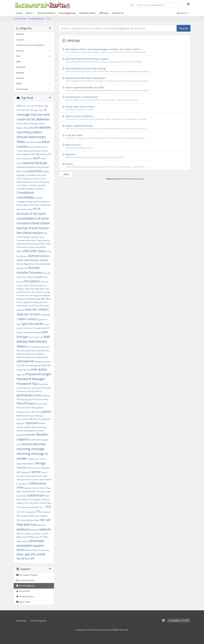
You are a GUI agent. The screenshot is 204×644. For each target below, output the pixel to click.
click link (42, 185)
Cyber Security (43, 240)
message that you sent (39, 347)
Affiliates (104, 13)
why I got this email (31, 554)
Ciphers (24, 185)
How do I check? (37, 309)
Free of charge (32, 295)
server (36, 472)
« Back (66, 174)
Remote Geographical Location (30, 431)
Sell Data (31, 468)
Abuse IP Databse (31, 124)
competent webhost (25, 189)
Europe (39, 285)
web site (41, 525)
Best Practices (43, 167)
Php (18, 399)
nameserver (25, 361)
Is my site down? (125, 137)
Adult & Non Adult (33, 142)
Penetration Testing (25, 391)
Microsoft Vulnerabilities (33, 354)
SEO (18, 472)
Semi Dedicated (43, 468)
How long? (45, 315)
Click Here (33, 185)
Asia (18, 158)
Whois (29, 550)
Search (184, 28)
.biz (24, 106)
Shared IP (125, 156)
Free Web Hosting (33, 299)
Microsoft (36, 351)
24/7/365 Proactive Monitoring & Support (125, 60)
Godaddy (35, 302)
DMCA (19, 251)
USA (18, 520)
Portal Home (20, 19)
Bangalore (31, 167)
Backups (41, 163)
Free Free (21, 295)
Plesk (46, 399)
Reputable (21, 435)
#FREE (19, 106)
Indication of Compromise (35, 328)
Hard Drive (34, 306)
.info (28, 106)
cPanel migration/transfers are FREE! (125, 89)
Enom (27, 285)
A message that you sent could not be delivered (33, 114)
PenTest (38, 391)
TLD (48, 507)
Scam (37, 459)
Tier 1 (42, 507)
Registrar (21, 423)
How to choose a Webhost (125, 118)
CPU (46, 233)
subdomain (36, 495)
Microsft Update (24, 351)
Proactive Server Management (30, 408)
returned (39, 444)
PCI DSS (48, 388)
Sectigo (40, 463)
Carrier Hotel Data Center (28, 179)
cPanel (35, 223)
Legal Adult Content (32, 332)
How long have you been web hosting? (125, 70)
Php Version (38, 399)
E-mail (38, 277)
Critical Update (23, 237)
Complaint (39, 189)
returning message (30, 449)
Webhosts (34, 530)
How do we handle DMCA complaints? (125, 79)
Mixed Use (31, 357)
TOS (22, 512)
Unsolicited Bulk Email (29, 516)
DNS (26, 251)
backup (29, 163)
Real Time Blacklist (42, 419)
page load (21, 375)
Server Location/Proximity (125, 127)
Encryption (32, 281)
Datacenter (22, 247)
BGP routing (22, 171)
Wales (37, 520)
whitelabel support (30, 546)
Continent (39, 198)
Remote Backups (39, 427)
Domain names (39, 260)
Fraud (24, 292)
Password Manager (31, 379)
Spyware (28, 488)
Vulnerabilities (27, 520)
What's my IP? (23, 537)
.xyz (33, 106)
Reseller (31, 435)
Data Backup (34, 244)
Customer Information (26, 240)
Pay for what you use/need (28, 388)
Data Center (46, 244)
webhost (23, 529)
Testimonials (45, 503)
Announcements (46, 13)
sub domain (22, 496)
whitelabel (36, 541)
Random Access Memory (32, 416)
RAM (19, 416)
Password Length (39, 374)
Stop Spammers (29, 491)
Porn (20, 403)
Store (29, 13)
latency (20, 332)
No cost (27, 370)
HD (41, 306)
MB (27, 347)
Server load (31, 476)
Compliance (25, 192)
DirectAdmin (40, 247)
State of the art (39, 488)
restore (27, 444)
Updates (44, 516)
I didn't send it (27, 319)
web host (30, 524)
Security (21, 468)
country (29, 209)
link (42, 337)
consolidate (25, 197)
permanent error (29, 395)
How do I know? (28, 314)
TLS (18, 512)
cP (35, 209)
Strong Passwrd (44, 491)
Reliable (41, 423)
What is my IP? (42, 534)
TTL (39, 512)
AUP (37, 158)
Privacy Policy (41, 404)
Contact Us (118, 13)
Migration (21, 357)
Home (19, 13)
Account (182, 13)
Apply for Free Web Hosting (35, 154)
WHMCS (21, 550)
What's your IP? (36, 537)
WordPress (23, 559)
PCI (42, 388)
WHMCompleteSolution (131, 179)
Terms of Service (32, 503)
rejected (31, 423)
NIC (23, 365)
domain (34, 256)
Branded (45, 171)
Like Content (34, 337)
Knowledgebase (67, 13)
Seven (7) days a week (34, 479)
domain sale (22, 268)
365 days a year (37, 110)
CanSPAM (30, 175)
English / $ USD (179, 620)
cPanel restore (32, 233)
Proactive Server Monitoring (29, 412)
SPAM (20, 488)
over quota (39, 369)
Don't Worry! (28, 277)
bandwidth (21, 167)
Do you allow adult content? (125, 108)
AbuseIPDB (29, 128)
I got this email (32, 324)
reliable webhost (24, 427)
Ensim (33, 285)
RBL (31, 419)
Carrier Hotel (41, 175)
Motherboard (42, 357)
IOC (48, 328)
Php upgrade (26, 399)
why (47, 550)
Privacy (29, 403)
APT (50, 154)
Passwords (43, 384)
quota (46, 411)
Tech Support (34, 500)
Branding (21, 175)
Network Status (88, 13)
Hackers (25, 306)
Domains (36, 272)
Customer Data (37, 237)
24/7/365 (25, 110)
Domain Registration (26, 264)
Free (29, 292)
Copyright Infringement (27, 202)
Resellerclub (34, 440)
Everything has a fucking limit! (125, 98)
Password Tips (27, 384)
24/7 (19, 110)
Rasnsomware (23, 419)
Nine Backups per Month (36, 365)
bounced (34, 171)
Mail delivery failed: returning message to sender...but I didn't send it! (125, 51)
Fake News (40, 289)
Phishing (46, 396)
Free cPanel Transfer (41, 292)
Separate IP (26, 472)
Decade (31, 247)
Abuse (19, 124)
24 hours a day (41, 106)
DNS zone (37, 251)
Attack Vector (27, 158)
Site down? (24, 484)
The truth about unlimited (28, 507)
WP (33, 559)
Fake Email (30, 289)
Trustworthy (30, 512)
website (45, 529)
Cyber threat (22, 244)
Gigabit (27, 302)
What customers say (26, 534)
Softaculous (38, 483)
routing (31, 459)
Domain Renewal (43, 264)
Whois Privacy (39, 550)
